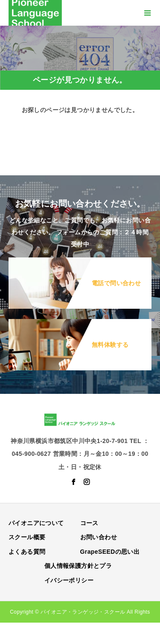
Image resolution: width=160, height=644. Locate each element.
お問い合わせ (99, 537)
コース (89, 523)
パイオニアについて (36, 523)
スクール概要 (27, 537)
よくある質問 (27, 552)
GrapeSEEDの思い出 (110, 552)
